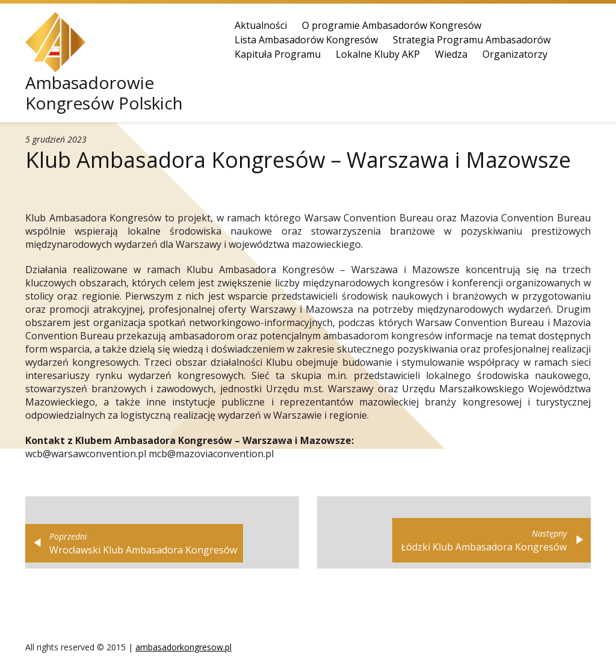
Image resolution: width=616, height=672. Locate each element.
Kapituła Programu (278, 54)
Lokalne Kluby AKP (378, 54)
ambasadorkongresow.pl (183, 647)
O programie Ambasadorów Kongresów (392, 25)
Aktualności (261, 25)
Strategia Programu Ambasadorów (472, 40)
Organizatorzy (515, 54)
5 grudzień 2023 (56, 139)
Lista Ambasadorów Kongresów (306, 40)
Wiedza (451, 54)
